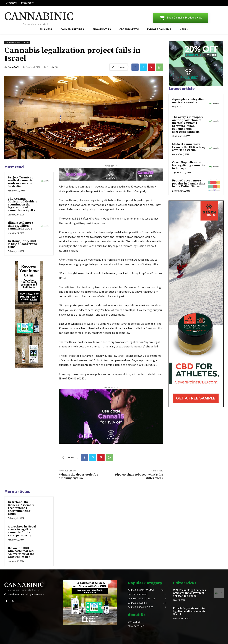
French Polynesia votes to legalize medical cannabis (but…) (189, 611)
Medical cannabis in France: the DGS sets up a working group (189, 147)
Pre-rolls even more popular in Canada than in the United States (189, 184)
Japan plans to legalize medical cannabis (188, 101)
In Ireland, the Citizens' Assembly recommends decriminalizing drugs (21, 508)
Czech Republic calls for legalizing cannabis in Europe (188, 165)
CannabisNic (14, 67)
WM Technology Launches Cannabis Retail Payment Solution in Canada (189, 593)
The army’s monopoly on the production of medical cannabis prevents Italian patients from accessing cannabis (188, 125)
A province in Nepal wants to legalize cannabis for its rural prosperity (22, 531)
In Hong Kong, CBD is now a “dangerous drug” (22, 244)
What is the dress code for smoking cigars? (79, 476)
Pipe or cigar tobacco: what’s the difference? (139, 476)
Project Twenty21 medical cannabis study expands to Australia (20, 182)
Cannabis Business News (17, 43)
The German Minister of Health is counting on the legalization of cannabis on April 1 (22, 205)
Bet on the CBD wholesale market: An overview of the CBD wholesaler (21, 553)
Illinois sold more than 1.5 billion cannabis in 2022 (20, 226)
